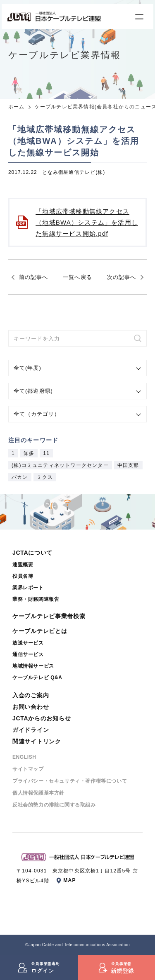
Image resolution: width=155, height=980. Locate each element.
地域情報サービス (33, 666)
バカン (20, 477)
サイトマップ (28, 769)
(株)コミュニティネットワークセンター (60, 465)
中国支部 (128, 465)
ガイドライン (31, 730)
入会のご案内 (31, 695)
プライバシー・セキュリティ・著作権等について (70, 781)
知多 (29, 453)
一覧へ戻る (77, 277)
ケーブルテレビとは (40, 631)
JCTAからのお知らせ (42, 718)
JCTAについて (32, 553)
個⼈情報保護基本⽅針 (38, 793)
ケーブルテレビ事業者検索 (49, 616)
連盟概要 (23, 565)
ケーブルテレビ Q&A (37, 678)
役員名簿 (23, 576)
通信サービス (28, 654)
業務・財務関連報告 (36, 599)
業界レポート (28, 588)
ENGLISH (24, 757)
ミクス (45, 477)
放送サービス (28, 643)
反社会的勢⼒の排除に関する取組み (54, 805)
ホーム (17, 107)
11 (46, 453)
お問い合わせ (31, 707)
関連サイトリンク (37, 741)
